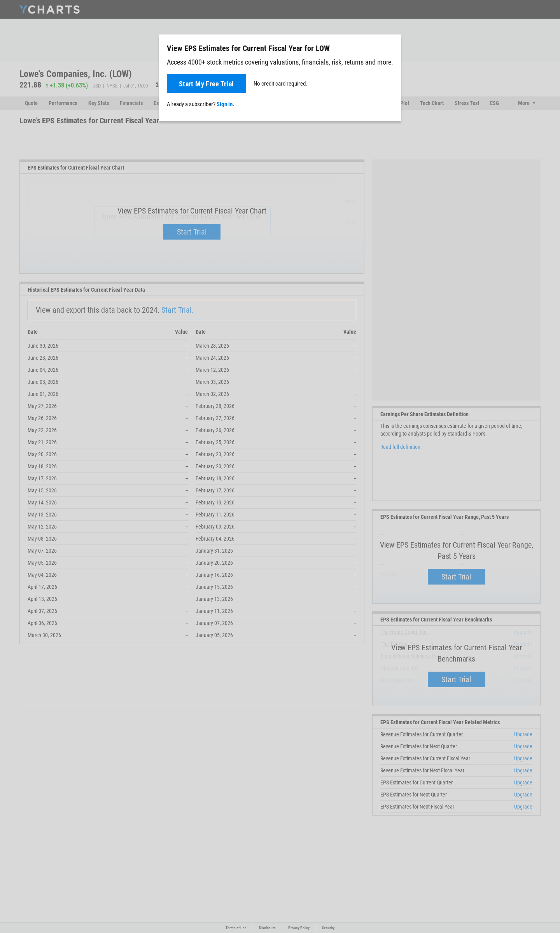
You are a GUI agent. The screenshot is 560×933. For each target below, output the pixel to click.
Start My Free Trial (206, 84)
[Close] (392, 47)
